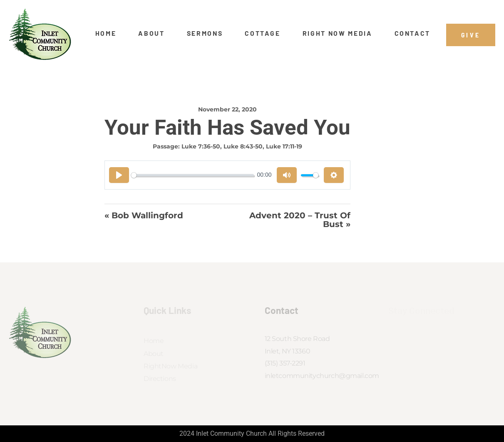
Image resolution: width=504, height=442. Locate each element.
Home (106, 33)
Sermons (205, 33)
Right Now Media (338, 33)
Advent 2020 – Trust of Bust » (300, 220)
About (151, 33)
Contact (413, 33)
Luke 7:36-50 (201, 146)
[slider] (192, 175)
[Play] (119, 175)
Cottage (263, 33)
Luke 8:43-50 (243, 146)
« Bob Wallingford (144, 216)
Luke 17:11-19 (284, 146)
